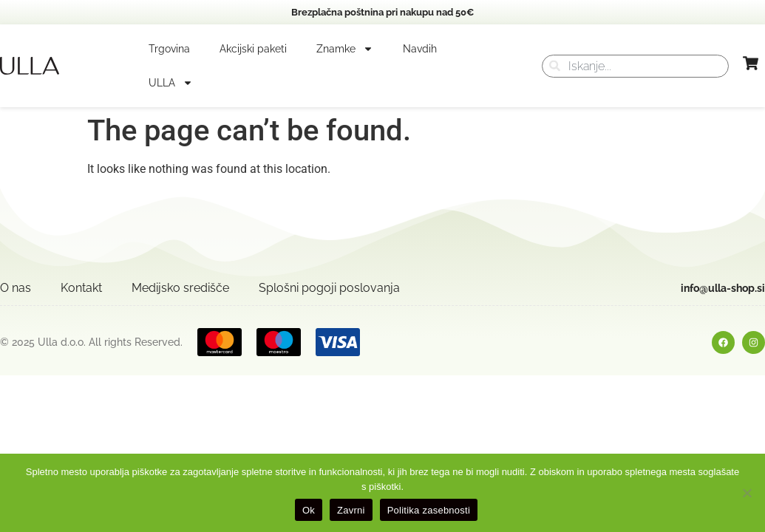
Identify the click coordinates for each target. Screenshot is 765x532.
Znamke (345, 49)
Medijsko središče (180, 288)
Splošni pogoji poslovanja (329, 288)
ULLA (171, 83)
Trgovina (169, 49)
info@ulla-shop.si (723, 288)
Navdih (420, 49)
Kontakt (81, 288)
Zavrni (351, 510)
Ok (309, 510)
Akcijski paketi (253, 49)
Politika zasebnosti (429, 510)
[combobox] (635, 66)
